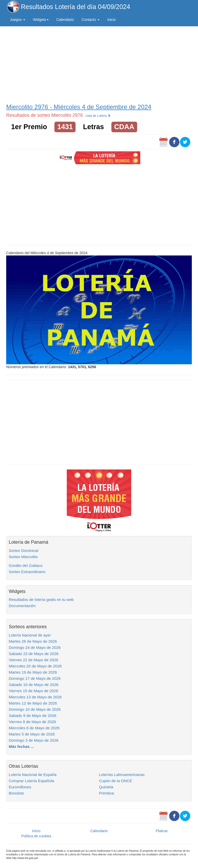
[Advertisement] (99, 64)
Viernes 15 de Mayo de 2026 (34, 691)
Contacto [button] (90, 20)
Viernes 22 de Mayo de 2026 (34, 660)
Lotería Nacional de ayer (30, 635)
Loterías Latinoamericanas (122, 775)
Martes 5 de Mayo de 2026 (32, 734)
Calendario (65, 20)
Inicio (112, 20)
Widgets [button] (41, 20)
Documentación (22, 606)
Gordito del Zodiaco (26, 565)
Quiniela (106, 787)
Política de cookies (36, 836)
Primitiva (106, 793)
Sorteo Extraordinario (27, 572)
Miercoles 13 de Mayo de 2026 (35, 697)
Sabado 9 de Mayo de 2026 (32, 716)
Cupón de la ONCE (115, 781)
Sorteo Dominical (23, 551)
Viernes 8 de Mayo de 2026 (32, 722)
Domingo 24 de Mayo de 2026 (35, 647)
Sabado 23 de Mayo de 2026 (34, 654)
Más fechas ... (21, 746)
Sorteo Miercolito (23, 557)
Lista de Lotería (98, 116)
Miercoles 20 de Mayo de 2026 (35, 666)
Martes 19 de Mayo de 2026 (33, 672)
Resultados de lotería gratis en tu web (41, 600)
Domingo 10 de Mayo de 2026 (35, 709)
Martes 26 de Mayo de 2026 (33, 641)
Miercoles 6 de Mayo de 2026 (34, 728)
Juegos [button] (18, 20)
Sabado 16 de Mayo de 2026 (34, 685)
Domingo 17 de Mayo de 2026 (35, 678)
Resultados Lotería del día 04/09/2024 (76, 7)
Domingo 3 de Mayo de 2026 (34, 740)
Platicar (162, 831)
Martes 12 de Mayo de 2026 (33, 703)
